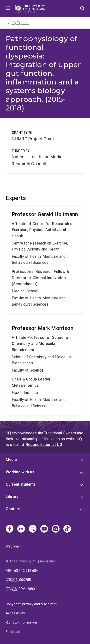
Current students (21, 484)
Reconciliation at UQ (44, 445)
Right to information (21, 622)
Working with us (20, 472)
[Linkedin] (21, 529)
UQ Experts (20, 23)
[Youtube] (44, 529)
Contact (13, 509)
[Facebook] (10, 529)
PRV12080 (27, 589)
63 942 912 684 (26, 571)
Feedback (13, 632)
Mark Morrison (45, 367)
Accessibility (15, 613)
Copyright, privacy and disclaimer (31, 604)
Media (11, 460)
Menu (8, 9)
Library (12, 497)
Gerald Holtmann (45, 259)
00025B (25, 580)
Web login (13, 546)
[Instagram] (56, 529)
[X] (33, 529)
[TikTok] (67, 529)
